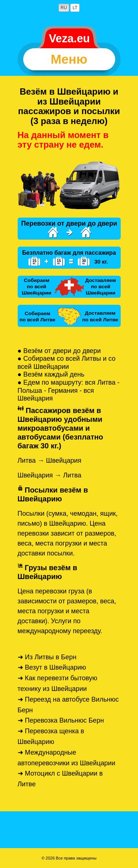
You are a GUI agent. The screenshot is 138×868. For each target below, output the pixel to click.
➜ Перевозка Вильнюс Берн (61, 720)
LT (75, 8)
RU (64, 8)
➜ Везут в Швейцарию (52, 667)
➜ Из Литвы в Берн (47, 657)
